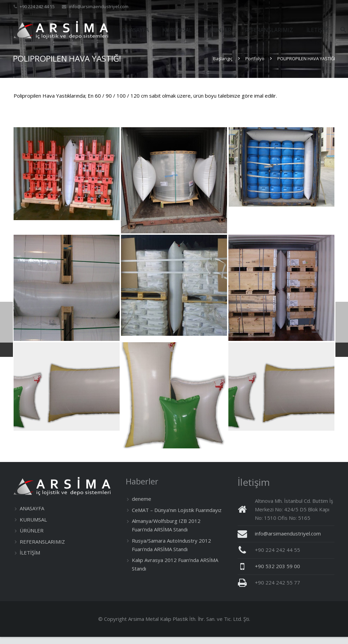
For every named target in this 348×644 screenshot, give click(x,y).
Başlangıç (222, 66)
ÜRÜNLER (32, 538)
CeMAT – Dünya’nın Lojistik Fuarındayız (177, 517)
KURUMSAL (33, 526)
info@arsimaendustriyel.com (99, 6)
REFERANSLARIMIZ (42, 548)
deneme (142, 506)
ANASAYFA (32, 515)
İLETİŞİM (30, 560)
